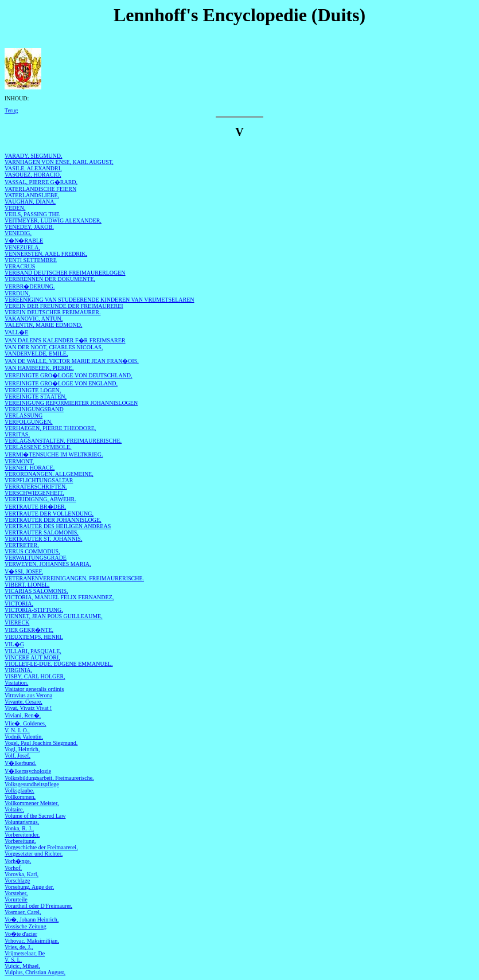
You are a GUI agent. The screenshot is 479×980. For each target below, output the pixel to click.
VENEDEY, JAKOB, (29, 227)
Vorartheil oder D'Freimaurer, (38, 906)
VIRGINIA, (18, 670)
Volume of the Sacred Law (35, 816)
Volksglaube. (20, 790)
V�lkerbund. (20, 763)
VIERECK (17, 622)
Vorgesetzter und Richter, (34, 854)
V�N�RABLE (24, 241)
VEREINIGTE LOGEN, (33, 390)
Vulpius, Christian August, (35, 972)
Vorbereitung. (20, 841)
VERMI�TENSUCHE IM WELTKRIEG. (54, 454)
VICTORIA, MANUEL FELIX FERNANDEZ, (59, 597)
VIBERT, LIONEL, (27, 585)
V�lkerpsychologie (28, 771)
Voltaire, (14, 809)
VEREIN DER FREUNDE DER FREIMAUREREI (64, 306)
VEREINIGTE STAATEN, (36, 397)
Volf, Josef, (17, 756)
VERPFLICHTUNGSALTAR (39, 480)
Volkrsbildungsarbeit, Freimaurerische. (49, 778)
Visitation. (16, 683)
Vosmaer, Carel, (23, 912)
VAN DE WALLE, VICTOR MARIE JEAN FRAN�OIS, (72, 361)
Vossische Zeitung (26, 926)
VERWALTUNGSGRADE (36, 558)
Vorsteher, (16, 893)
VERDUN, (17, 293)
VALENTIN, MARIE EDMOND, (43, 325)
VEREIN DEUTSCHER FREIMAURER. (53, 312)
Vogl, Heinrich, (22, 749)
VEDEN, (15, 208)
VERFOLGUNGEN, (29, 422)
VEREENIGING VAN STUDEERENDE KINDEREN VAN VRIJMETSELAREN (99, 300)
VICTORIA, (19, 604)
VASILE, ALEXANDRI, (33, 168)
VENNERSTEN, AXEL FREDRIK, (46, 254)
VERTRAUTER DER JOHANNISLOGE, (53, 520)
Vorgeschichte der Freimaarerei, (41, 847)
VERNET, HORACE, (30, 468)
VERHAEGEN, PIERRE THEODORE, (50, 428)
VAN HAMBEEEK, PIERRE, (39, 368)
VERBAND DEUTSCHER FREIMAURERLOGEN (65, 273)
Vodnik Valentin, (24, 737)
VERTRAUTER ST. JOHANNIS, (43, 539)
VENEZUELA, (22, 247)
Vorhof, (13, 868)
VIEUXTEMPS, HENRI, (34, 637)
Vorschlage (17, 881)
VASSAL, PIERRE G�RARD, (41, 182)
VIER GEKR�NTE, (29, 630)
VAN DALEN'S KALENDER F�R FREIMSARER (65, 340)
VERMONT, (19, 461)
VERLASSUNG (24, 415)
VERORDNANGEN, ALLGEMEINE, (49, 474)
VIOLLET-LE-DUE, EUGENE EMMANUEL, (59, 664)
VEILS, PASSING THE (32, 214)
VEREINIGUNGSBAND (34, 409)
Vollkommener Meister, (32, 803)
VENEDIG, (18, 233)
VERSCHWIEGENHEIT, (34, 493)
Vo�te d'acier (21, 934)
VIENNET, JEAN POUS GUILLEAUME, (54, 616)
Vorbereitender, (22, 835)
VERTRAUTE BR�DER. (35, 507)
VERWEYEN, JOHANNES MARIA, (48, 564)
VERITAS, (17, 434)
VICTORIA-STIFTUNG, (34, 610)
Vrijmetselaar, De (25, 953)
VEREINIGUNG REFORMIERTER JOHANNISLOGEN (71, 403)
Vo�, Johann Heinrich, (32, 920)
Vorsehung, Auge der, (29, 887)
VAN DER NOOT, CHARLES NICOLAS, (54, 347)
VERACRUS (20, 266)
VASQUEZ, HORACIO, (33, 175)
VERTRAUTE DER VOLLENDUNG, (49, 514)
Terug (11, 110)
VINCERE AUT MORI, (32, 657)
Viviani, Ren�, (23, 715)
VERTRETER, (22, 545)
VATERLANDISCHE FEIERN (40, 189)
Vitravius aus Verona (28, 695)
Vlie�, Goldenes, (26, 723)
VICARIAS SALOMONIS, (36, 591)
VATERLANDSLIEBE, (32, 195)
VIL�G (14, 644)
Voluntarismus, (22, 822)
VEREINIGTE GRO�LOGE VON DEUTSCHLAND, (69, 375)
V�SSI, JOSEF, (24, 571)
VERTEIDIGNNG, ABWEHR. (40, 499)
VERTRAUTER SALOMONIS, (42, 532)
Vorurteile (16, 899)
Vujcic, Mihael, (22, 966)
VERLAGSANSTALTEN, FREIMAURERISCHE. (63, 441)
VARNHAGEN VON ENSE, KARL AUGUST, (59, 162)
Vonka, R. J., (19, 828)
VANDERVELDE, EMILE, (36, 354)
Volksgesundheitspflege (32, 784)
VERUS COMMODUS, (32, 551)
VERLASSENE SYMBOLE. (38, 447)
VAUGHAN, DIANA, (30, 202)
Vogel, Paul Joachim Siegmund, (41, 743)
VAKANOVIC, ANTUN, (34, 319)
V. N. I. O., (17, 730)
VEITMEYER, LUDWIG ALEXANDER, (53, 220)
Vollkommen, (20, 797)
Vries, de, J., (19, 947)
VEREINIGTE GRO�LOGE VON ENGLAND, (61, 383)
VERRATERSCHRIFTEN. (36, 487)
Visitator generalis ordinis (34, 689)
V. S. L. (13, 960)
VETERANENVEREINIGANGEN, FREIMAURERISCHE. (74, 578)
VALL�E (16, 332)
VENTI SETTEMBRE (31, 260)
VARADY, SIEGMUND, (33, 156)
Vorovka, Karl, (22, 874)
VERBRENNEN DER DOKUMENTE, (50, 279)
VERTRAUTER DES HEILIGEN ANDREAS (58, 526)
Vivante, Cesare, (24, 702)
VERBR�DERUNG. (30, 286)
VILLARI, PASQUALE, (33, 651)
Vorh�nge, (18, 861)
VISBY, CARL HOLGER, (35, 676)
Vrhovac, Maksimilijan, (32, 941)
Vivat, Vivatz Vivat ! (28, 708)
